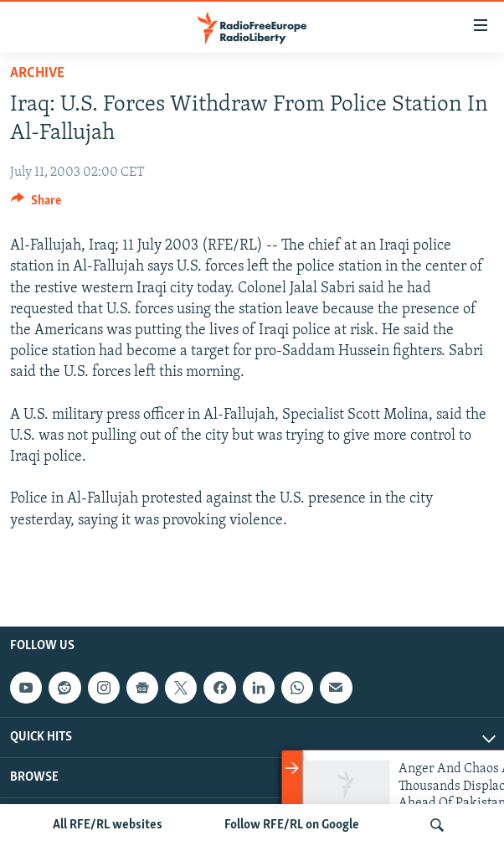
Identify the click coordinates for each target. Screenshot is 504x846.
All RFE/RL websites (108, 825)
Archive (37, 73)
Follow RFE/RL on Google (292, 825)
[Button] (36, 204)
